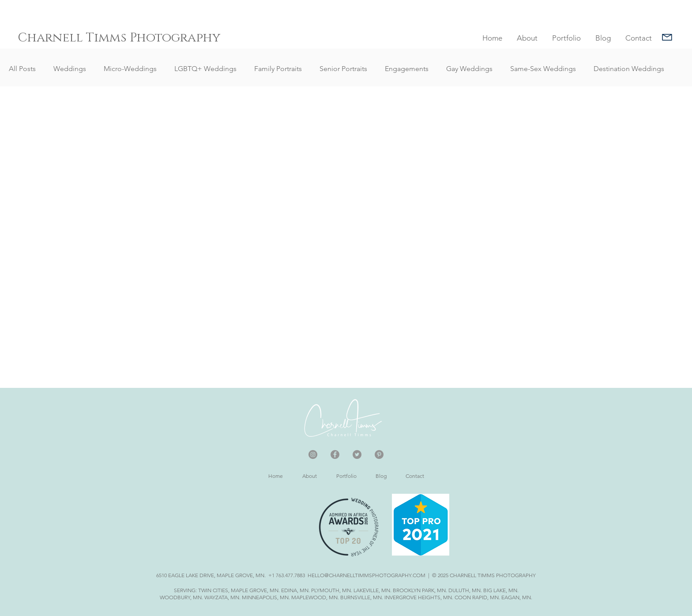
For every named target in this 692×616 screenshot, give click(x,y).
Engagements (407, 69)
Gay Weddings (469, 69)
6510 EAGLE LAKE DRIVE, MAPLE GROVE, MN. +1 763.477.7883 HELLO (240, 575)
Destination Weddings (629, 69)
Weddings (70, 69)
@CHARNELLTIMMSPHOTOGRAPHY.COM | (378, 575)
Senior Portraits (343, 69)
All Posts (22, 69)
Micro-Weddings (130, 69)
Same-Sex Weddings (543, 69)
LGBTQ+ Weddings (205, 69)
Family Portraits (278, 69)
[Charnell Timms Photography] (122, 38)
